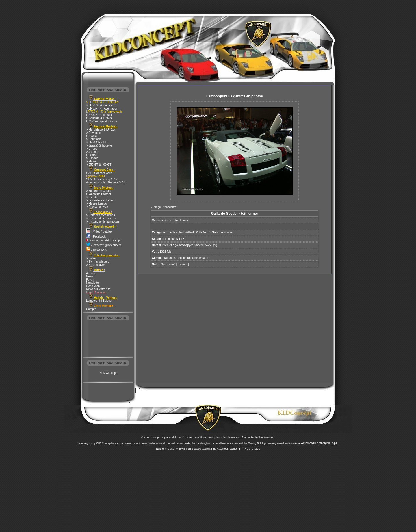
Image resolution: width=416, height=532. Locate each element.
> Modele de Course (99, 191)
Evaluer (183, 264)
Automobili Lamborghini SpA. (320, 443)
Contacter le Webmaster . (258, 437)
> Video (91, 258)
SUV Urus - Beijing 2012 (102, 179)
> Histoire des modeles (101, 218)
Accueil (91, 273)
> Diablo (91, 136)
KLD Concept (108, 373)
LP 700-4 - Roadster (99, 115)
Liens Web (93, 286)
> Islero (91, 155)
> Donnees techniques (101, 215)
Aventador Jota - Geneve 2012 (106, 182)
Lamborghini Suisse (99, 301)
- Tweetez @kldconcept (104, 245)
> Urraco (92, 149)
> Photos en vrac (97, 207)
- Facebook (96, 237)
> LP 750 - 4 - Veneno (100, 105)
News (90, 276)
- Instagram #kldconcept (103, 240)
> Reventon (93, 133)
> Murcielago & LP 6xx (101, 130)
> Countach (93, 139)
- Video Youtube (99, 232)
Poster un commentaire (193, 258)
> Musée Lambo (96, 204)
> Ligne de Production (100, 200)
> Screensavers (96, 265)
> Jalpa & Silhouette (99, 145)
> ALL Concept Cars (99, 173)
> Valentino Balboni (99, 194)
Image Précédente (165, 207)
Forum (90, 280)
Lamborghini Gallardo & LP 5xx (188, 232)
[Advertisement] (108, 339)
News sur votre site (98, 289)
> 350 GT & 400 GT (99, 165)
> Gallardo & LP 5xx (99, 118)
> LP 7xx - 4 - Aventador (102, 109)
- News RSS (96, 250)
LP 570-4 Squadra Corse (102, 121)
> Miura (91, 161)
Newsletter (93, 283)
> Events (92, 197)
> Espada (92, 158)
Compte (91, 309)
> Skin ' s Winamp (98, 262)
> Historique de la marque (103, 221)
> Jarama (92, 152)
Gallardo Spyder (222, 232)
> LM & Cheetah (97, 142)
